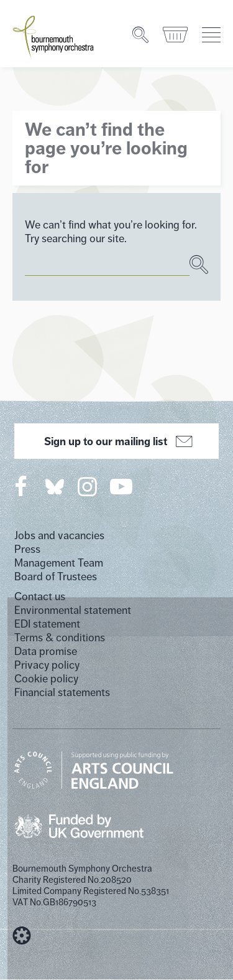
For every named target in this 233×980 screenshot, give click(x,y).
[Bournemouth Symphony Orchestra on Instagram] (88, 486)
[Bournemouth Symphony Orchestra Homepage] (54, 35)
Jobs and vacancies (59, 535)
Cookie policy (46, 679)
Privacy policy (47, 665)
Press (27, 549)
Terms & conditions (60, 638)
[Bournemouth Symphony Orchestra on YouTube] (122, 486)
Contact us (40, 596)
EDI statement (47, 624)
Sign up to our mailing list (116, 441)
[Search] (141, 35)
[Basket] (176, 35)
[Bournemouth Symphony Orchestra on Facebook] (22, 486)
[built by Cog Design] (22, 936)
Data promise (46, 651)
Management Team (59, 563)
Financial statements (62, 692)
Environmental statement (73, 610)
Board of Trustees (56, 577)
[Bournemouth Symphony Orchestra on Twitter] (53, 486)
